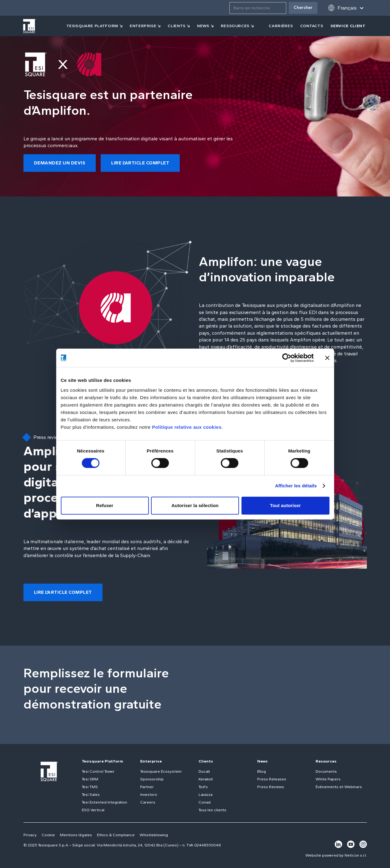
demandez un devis (60, 163)
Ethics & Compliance (116, 835)
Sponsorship (152, 779)
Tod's (203, 787)
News (262, 761)
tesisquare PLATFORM (92, 26)
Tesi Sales (91, 794)
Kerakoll (206, 779)
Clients (206, 761)
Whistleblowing (154, 835)
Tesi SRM (90, 779)
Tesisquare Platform (103, 761)
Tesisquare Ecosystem (161, 771)
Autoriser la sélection (195, 505)
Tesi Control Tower (98, 771)
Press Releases (272, 779)
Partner (147, 787)
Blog (262, 771)
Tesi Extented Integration (105, 802)
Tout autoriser (285, 505)
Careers (148, 802)
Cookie (48, 835)
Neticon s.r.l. (356, 855)
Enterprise (143, 26)
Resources (326, 761)
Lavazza (205, 794)
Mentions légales (76, 835)
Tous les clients (212, 810)
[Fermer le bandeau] (327, 358)
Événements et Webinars (339, 787)
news (203, 26)
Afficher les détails (296, 486)
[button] (346, 8)
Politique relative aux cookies (187, 427)
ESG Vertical (93, 810)
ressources (235, 26)
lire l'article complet (140, 163)
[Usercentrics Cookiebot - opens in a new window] (287, 358)
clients (177, 26)
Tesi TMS (90, 787)
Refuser (105, 505)
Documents (326, 771)
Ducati (204, 771)
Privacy (30, 835)
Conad (205, 802)
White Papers (328, 779)
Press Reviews (271, 787)
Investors (149, 794)
